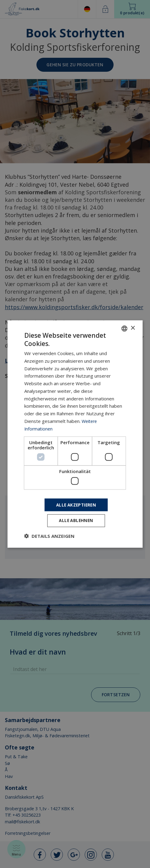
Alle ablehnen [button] (76, 521)
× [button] (133, 327)
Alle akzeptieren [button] (76, 504)
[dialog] (75, 434)
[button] (49, 537)
